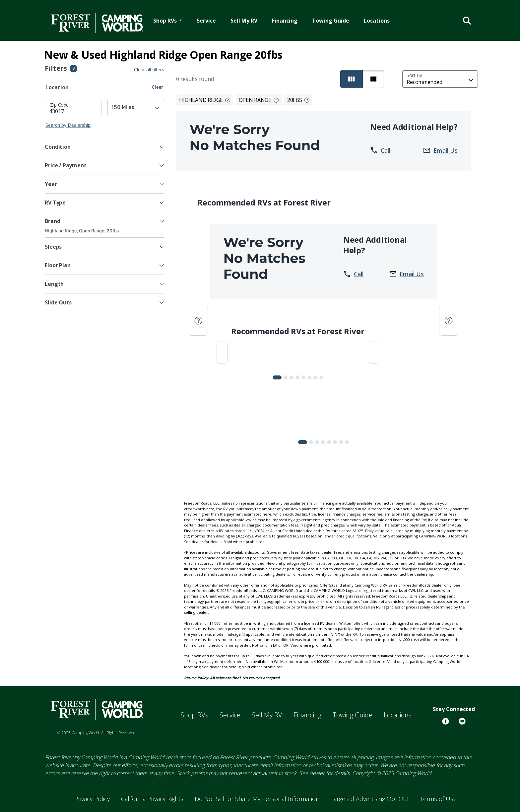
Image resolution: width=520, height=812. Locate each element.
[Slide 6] (315, 377)
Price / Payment (65, 165)
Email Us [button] (440, 150)
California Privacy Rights (152, 799)
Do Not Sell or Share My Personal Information (257, 799)
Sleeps (53, 247)
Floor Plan (58, 265)
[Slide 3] (297, 377)
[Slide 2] (292, 377)
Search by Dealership (68, 125)
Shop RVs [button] (166, 21)
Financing (285, 21)
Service (206, 21)
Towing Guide (331, 21)
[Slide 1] (286, 377)
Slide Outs (58, 302)
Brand (52, 221)
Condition (58, 147)
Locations (377, 21)
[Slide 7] (321, 377)
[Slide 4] (303, 377)
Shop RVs (194, 715)
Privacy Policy (92, 799)
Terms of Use (438, 799)
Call (380, 150)
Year (51, 184)
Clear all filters (149, 70)
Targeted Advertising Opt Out (370, 799)
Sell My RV (244, 21)
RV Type (55, 203)
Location (57, 87)
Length (54, 284)
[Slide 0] (277, 377)
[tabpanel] (104, 114)
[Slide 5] (309, 377)
